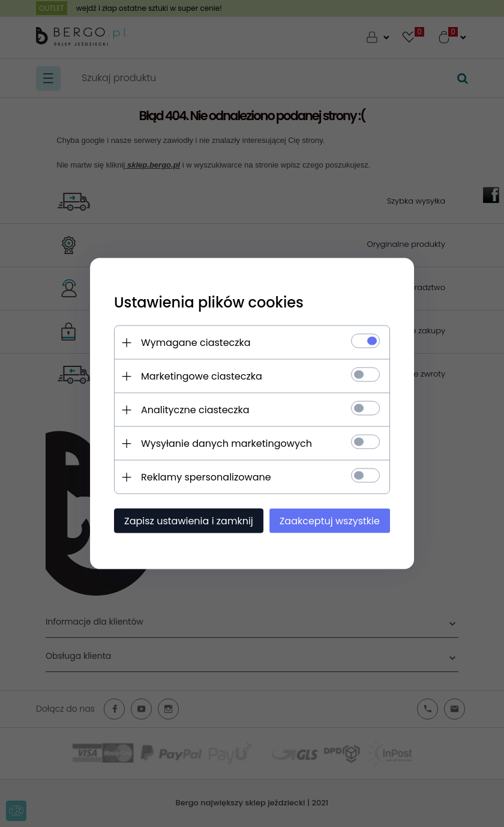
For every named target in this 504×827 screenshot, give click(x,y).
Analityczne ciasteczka (195, 410)
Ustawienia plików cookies (209, 302)
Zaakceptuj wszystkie (330, 521)
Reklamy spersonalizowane (206, 477)
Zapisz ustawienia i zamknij (189, 521)
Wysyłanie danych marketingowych (226, 444)
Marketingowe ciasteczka (202, 376)
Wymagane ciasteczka (196, 343)
